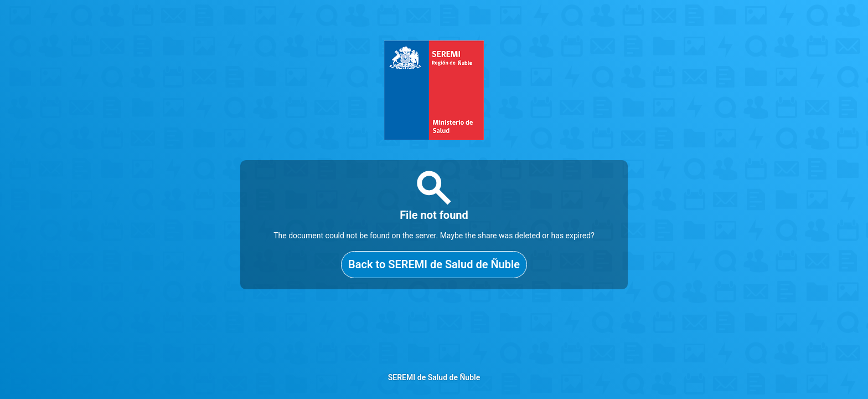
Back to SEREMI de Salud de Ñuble (434, 264)
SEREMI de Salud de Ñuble (434, 377)
